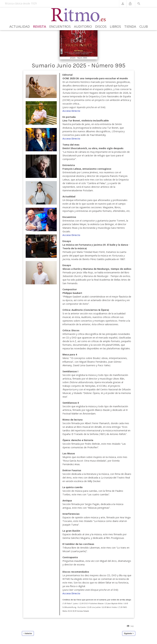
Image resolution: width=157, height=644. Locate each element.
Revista (40, 26)
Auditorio (83, 26)
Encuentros (60, 26)
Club (144, 26)
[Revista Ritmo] (78, 15)
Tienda (130, 26)
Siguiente (128, 633)
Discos (101, 26)
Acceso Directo (71, 111)
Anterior (29, 633)
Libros (115, 26)
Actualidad (20, 26)
